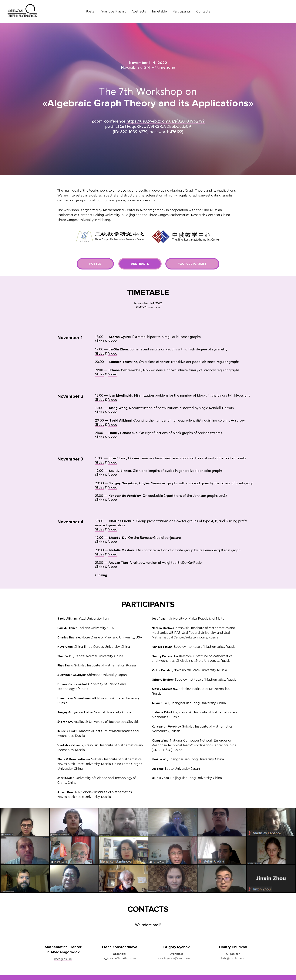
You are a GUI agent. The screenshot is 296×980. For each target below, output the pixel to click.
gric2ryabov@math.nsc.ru (176, 933)
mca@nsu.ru (63, 934)
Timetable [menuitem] (159, 11)
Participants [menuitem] (182, 11)
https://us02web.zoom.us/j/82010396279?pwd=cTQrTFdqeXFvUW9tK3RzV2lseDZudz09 (155, 111)
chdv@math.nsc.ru (233, 933)
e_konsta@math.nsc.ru (120, 933)
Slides (100, 316)
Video (113, 316)
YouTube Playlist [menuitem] (114, 11)
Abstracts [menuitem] (139, 11)
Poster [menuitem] (91, 11)
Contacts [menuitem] (203, 11)
